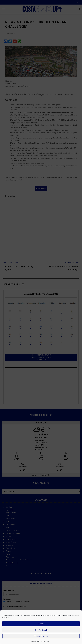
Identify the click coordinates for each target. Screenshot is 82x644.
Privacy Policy (45, 641)
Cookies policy (36, 641)
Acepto (41, 624)
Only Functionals (41, 630)
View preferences (41, 636)
